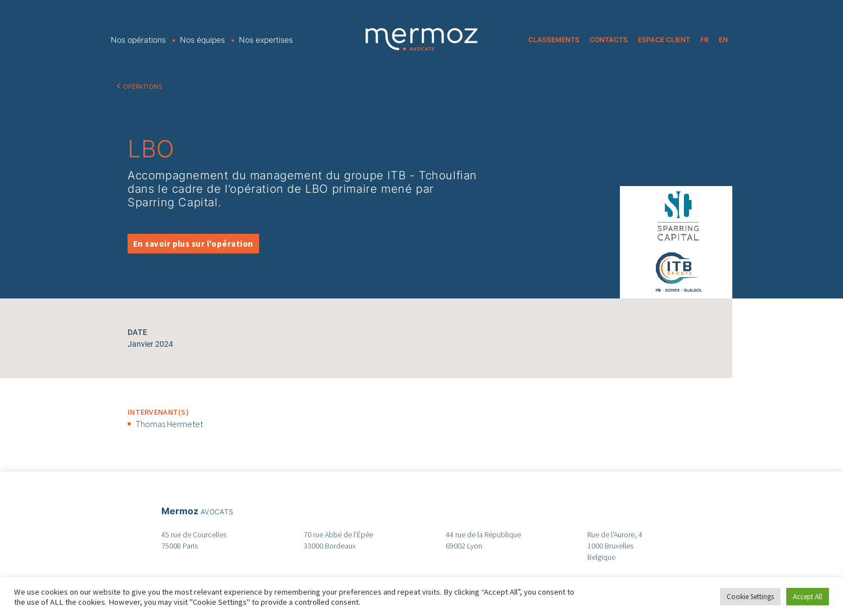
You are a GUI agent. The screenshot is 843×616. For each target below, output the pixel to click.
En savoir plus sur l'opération (193, 244)
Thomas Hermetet (169, 424)
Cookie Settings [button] (750, 597)
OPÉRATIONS (143, 86)
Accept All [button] (808, 597)
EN (723, 40)
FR (704, 40)
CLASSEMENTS (554, 40)
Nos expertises (266, 40)
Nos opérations (138, 40)
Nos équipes (202, 40)
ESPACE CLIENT (664, 40)
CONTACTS (609, 40)
